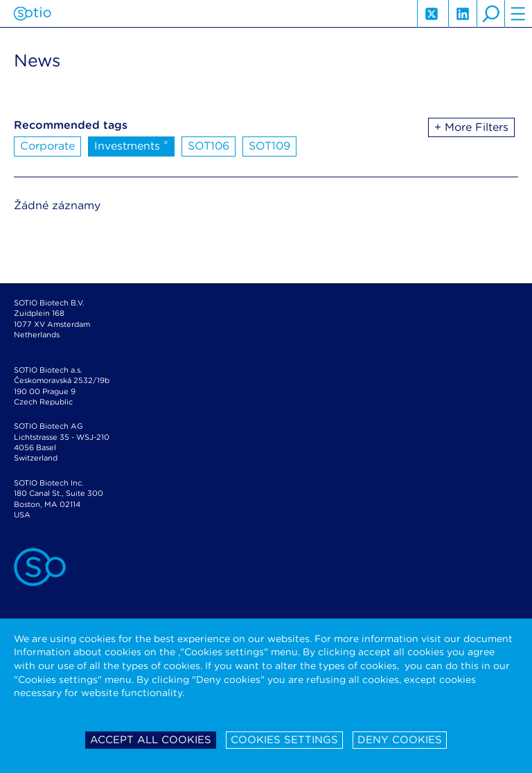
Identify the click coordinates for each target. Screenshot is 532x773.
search (490, 14)
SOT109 (269, 146)
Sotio (32, 14)
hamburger (518, 14)
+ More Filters (471, 127)
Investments (131, 145)
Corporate (47, 146)
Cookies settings (284, 740)
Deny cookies (400, 740)
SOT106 (209, 146)
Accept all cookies (151, 740)
